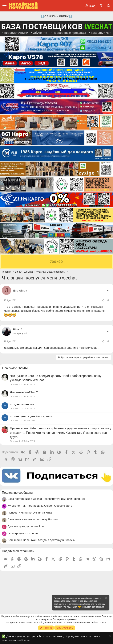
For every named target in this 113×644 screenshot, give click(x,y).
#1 (108, 300)
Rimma (26, 640)
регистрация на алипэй (23, 533)
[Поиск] (109, 6)
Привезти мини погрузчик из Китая (30, 512)
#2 (108, 341)
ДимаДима (20, 290)
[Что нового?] (101, 6)
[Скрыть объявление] (106, 599)
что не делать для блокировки (31, 416)
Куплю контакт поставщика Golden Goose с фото (40, 506)
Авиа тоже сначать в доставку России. (33, 519)
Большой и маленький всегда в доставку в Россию (41, 540)
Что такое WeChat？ (24, 392)
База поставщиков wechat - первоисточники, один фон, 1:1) (47, 499)
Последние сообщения (18, 493)
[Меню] (4, 6)
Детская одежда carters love (26, 526)
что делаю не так (22, 404)
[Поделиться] (103, 301)
